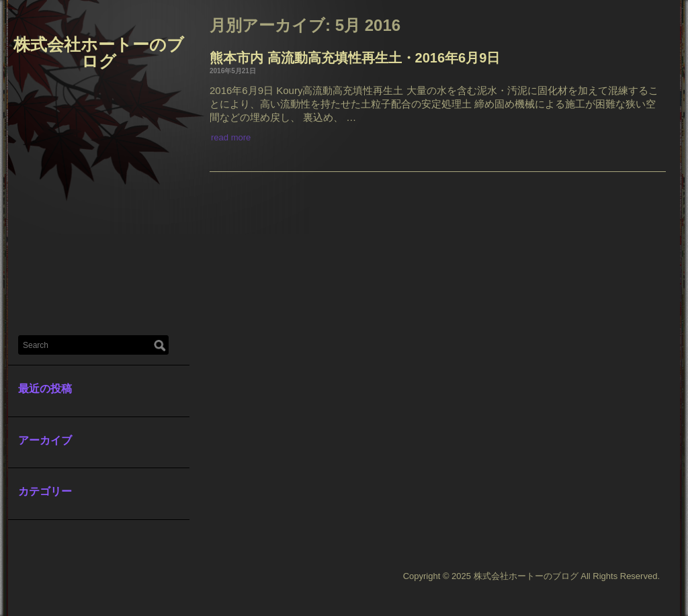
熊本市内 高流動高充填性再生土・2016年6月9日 (355, 58)
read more (231, 137)
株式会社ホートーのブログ (99, 53)
